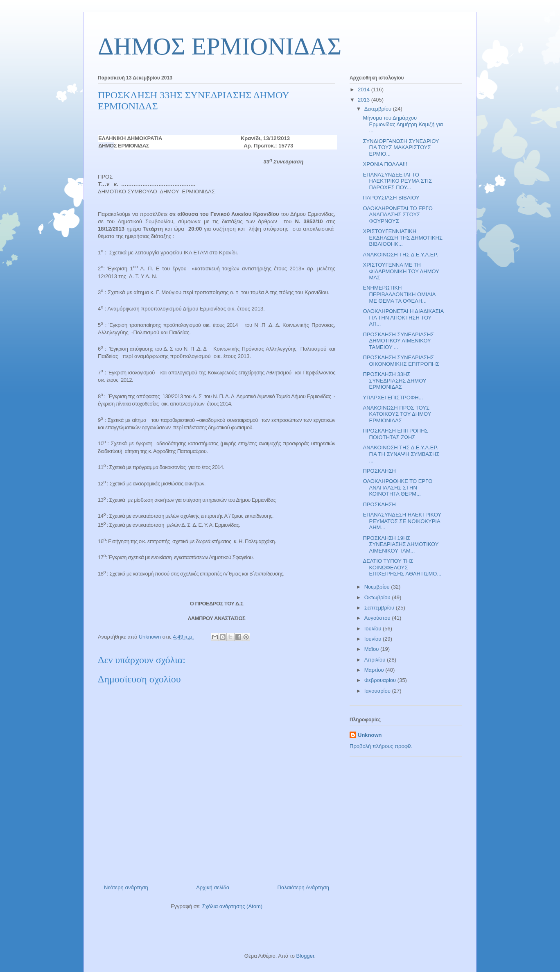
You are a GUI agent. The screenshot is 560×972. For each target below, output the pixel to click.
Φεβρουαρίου (381, 680)
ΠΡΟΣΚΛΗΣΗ (379, 471)
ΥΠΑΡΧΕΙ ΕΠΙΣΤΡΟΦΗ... (393, 398)
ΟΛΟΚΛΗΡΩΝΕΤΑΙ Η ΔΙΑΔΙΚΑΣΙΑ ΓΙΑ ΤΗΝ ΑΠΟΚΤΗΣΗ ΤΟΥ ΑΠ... (403, 317)
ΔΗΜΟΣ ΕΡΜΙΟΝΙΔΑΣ (220, 46)
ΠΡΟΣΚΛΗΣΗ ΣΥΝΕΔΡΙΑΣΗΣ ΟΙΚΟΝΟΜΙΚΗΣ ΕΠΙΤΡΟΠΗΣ (401, 361)
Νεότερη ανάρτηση (126, 887)
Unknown (370, 735)
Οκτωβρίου (378, 597)
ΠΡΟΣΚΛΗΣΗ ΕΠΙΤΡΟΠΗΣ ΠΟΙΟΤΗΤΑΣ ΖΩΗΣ (395, 434)
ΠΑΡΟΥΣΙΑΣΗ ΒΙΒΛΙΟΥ (391, 198)
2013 (365, 100)
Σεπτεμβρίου (380, 608)
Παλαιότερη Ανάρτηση (303, 887)
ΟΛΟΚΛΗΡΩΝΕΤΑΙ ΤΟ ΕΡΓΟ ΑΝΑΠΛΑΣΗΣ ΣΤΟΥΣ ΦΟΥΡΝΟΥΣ (397, 215)
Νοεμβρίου (378, 587)
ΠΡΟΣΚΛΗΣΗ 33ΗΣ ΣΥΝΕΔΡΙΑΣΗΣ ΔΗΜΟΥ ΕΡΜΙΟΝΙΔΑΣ (394, 381)
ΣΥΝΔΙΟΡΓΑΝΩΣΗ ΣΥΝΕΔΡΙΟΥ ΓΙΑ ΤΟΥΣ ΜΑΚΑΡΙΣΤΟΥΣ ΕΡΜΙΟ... (401, 147)
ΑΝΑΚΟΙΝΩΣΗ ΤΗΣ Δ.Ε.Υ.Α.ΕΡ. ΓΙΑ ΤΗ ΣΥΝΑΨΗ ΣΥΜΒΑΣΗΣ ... (401, 454)
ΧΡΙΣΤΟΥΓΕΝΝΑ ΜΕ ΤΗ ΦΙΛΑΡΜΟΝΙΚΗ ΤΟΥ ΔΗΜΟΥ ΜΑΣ (401, 271)
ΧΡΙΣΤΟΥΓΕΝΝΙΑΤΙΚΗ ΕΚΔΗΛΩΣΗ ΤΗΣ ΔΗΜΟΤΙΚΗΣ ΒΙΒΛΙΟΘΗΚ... (403, 238)
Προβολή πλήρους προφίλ (381, 746)
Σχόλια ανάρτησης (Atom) (232, 906)
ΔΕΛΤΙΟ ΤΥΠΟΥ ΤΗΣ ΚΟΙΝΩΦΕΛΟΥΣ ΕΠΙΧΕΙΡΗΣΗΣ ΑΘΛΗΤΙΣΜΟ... (402, 567)
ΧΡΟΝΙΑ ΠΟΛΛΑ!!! (385, 164)
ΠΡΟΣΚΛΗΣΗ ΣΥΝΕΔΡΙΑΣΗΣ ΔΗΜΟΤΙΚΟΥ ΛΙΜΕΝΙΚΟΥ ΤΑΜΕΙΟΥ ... (398, 341)
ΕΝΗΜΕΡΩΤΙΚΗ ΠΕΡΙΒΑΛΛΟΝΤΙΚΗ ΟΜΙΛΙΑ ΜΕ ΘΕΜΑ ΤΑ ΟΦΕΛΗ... (399, 294)
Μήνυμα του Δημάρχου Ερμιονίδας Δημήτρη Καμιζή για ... (403, 124)
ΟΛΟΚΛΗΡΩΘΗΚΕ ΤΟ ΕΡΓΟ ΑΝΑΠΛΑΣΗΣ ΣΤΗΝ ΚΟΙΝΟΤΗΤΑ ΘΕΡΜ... (397, 487)
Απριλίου (376, 660)
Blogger (305, 956)
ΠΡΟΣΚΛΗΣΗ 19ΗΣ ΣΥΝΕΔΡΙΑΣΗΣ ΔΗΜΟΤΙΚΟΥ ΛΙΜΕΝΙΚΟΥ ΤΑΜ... (401, 544)
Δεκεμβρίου (379, 109)
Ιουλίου (374, 629)
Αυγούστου (378, 618)
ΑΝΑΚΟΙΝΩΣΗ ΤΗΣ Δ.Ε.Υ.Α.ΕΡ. (400, 255)
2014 (365, 89)
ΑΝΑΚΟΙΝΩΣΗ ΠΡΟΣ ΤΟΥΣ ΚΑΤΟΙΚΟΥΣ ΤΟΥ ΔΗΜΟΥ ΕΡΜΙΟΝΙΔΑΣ (397, 414)
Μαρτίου (375, 670)
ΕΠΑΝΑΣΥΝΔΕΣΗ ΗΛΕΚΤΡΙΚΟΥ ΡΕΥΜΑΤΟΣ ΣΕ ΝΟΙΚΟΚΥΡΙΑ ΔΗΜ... (402, 521)
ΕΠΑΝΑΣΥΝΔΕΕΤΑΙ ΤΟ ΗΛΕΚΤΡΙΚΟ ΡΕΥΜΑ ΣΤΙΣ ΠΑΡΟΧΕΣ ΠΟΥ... (397, 181)
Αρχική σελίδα (213, 887)
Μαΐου (372, 649)
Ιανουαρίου (378, 691)
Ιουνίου (374, 639)
